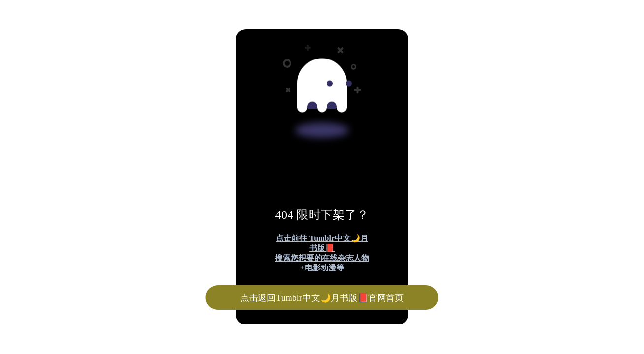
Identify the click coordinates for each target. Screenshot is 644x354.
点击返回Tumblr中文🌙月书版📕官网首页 (322, 298)
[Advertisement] (299, 73)
